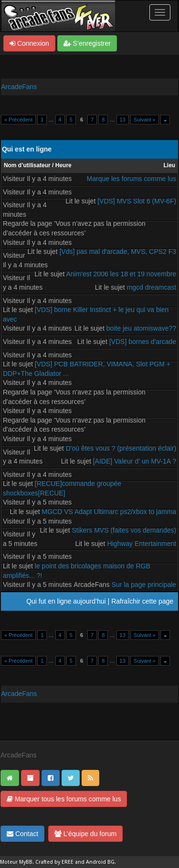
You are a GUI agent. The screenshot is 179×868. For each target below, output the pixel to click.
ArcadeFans (19, 87)
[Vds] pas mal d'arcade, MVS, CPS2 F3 (118, 252)
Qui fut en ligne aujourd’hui (66, 601)
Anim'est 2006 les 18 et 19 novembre (121, 274)
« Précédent (18, 120)
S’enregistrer (87, 43)
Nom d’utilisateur (27, 165)
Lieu (169, 165)
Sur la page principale (144, 585)
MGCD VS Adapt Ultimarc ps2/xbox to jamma (109, 512)
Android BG (100, 862)
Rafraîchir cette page (142, 601)
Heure (63, 165)
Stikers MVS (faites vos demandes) (124, 530)
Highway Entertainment (142, 544)
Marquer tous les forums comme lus (64, 799)
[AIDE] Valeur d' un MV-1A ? (135, 461)
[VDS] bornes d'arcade (143, 342)
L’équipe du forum (85, 834)
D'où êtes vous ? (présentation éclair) (121, 448)
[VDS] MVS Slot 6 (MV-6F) (137, 201)
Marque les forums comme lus (132, 179)
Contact (22, 834)
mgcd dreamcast (152, 287)
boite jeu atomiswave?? (141, 328)
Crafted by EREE (54, 862)
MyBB (26, 862)
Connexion (29, 43)
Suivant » (145, 120)
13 (123, 120)
